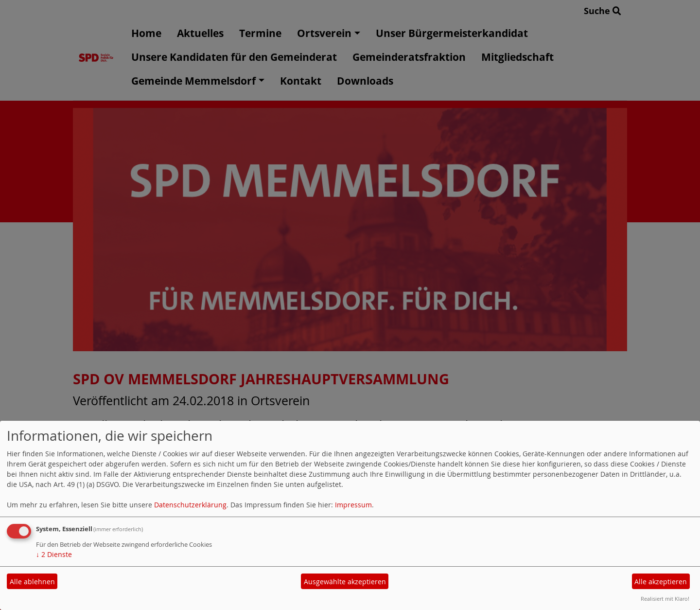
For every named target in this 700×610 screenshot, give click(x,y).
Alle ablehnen (32, 582)
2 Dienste (54, 554)
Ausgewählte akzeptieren (345, 582)
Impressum (353, 505)
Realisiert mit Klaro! (665, 599)
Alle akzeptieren (661, 582)
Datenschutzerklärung (190, 505)
